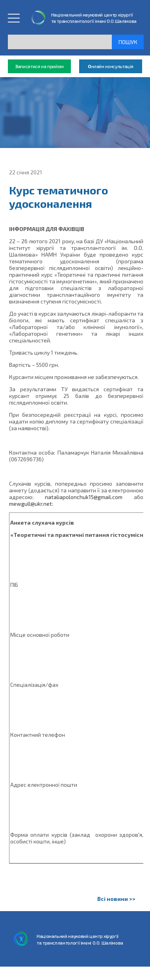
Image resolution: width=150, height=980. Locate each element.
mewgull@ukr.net (31, 504)
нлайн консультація (111, 66)
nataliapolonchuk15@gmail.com (84, 497)
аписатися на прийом (39, 66)
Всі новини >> (116, 899)
